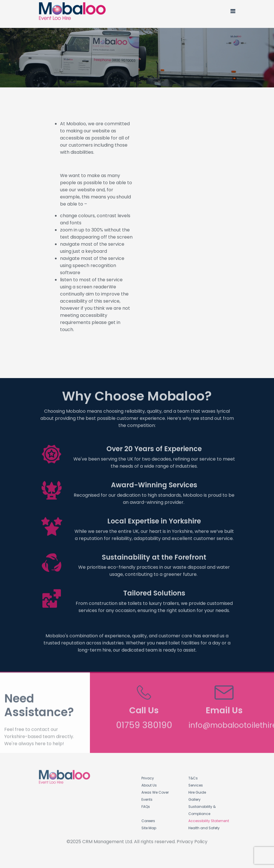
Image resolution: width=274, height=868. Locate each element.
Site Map (149, 826)
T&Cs (193, 776)
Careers (148, 819)
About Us (149, 783)
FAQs (146, 805)
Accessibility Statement (209, 819)
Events (147, 798)
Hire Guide (197, 790)
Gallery (194, 798)
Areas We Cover (155, 790)
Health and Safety (204, 826)
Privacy (148, 776)
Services (196, 783)
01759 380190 (144, 721)
